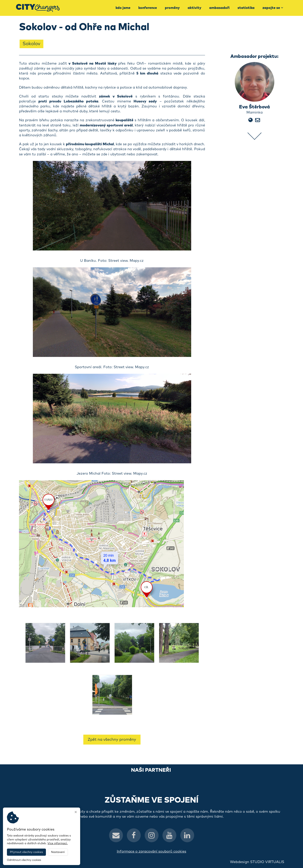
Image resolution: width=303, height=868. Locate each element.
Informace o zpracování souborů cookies (151, 852)
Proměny (172, 8)
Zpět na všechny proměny (112, 740)
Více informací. (58, 843)
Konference (148, 8)
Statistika (246, 8)
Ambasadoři (219, 8)
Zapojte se (273, 8)
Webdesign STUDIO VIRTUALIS (257, 862)
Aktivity (194, 8)
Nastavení (58, 852)
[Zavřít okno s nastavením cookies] (76, 813)
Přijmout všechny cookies (26, 852)
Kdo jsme (123, 8)
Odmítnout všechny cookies (24, 860)
